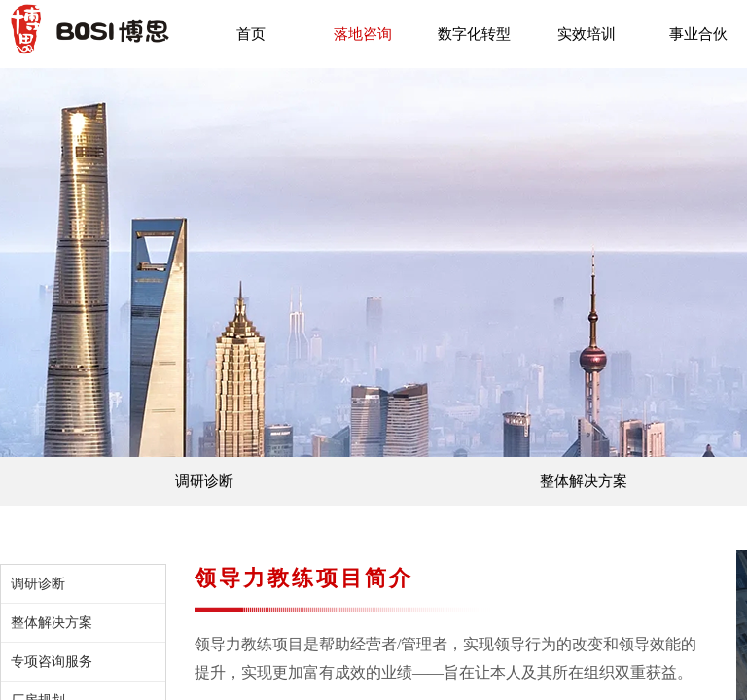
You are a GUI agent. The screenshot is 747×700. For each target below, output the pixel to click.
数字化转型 (474, 34)
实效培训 (587, 34)
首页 (251, 34)
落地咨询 (363, 34)
